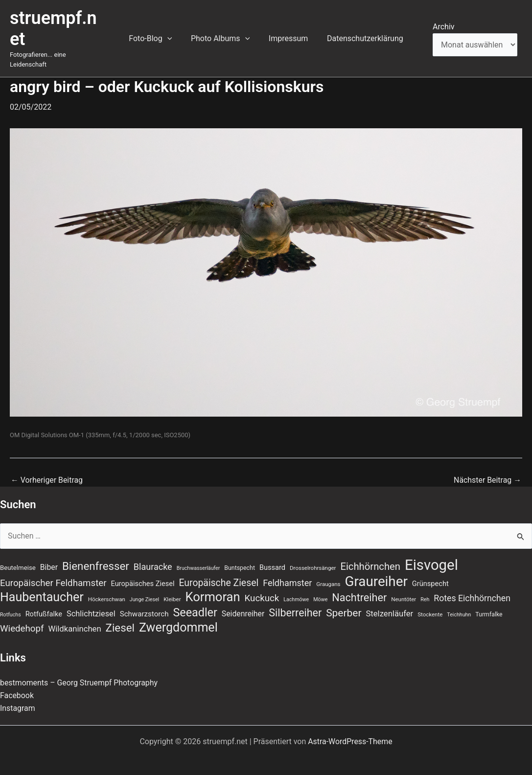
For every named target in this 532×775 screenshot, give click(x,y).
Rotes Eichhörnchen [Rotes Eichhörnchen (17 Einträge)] (472, 589)
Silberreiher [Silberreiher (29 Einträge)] (295, 603)
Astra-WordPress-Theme (350, 732)
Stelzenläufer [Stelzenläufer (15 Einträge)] (389, 604)
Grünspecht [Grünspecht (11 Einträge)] (430, 574)
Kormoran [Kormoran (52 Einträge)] (213, 587)
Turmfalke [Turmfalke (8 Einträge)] (489, 605)
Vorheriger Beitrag (47, 470)
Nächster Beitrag (487, 470)
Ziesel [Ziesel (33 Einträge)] (120, 619)
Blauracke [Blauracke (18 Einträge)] (153, 557)
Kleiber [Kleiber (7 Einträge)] (172, 590)
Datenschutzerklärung (360, 34)
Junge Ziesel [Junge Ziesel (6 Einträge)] (144, 590)
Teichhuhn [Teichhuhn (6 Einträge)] (459, 605)
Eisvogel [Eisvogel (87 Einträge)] (431, 556)
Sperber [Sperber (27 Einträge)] (344, 604)
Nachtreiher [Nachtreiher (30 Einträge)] (359, 588)
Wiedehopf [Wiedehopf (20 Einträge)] (22, 620)
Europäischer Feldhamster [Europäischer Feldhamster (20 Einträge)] (53, 574)
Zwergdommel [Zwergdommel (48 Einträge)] (178, 619)
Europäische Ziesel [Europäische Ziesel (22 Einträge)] (219, 574)
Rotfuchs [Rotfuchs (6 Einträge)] (11, 605)
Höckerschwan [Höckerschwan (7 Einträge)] (107, 590)
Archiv (444, 22)
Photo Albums (222, 34)
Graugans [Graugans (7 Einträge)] (328, 575)
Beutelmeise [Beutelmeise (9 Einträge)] (18, 558)
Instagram (18, 699)
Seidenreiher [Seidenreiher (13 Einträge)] (243, 604)
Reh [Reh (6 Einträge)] (425, 590)
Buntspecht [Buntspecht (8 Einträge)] (240, 559)
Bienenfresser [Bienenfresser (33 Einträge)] (96, 557)
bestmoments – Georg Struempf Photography (80, 673)
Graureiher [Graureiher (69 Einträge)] (376, 572)
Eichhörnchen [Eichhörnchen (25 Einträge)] (370, 557)
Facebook (17, 687)
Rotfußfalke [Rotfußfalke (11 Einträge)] (44, 605)
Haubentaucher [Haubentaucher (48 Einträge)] (42, 588)
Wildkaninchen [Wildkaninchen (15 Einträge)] (74, 620)
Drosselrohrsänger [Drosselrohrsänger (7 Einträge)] (313, 559)
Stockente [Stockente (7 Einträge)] (430, 605)
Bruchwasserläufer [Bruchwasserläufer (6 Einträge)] (198, 559)
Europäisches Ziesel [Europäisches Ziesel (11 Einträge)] (143, 574)
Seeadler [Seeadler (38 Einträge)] (195, 603)
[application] (172, 34)
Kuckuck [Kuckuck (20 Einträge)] (262, 589)
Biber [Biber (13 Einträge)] (49, 558)
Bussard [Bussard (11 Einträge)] (272, 558)
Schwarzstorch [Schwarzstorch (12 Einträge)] (144, 605)
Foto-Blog (155, 34)
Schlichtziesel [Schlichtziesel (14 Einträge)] (91, 604)
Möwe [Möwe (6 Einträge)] (320, 590)
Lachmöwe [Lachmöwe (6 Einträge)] (296, 590)
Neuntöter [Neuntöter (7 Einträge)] (404, 590)
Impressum (287, 34)
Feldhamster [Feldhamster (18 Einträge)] (287, 574)
